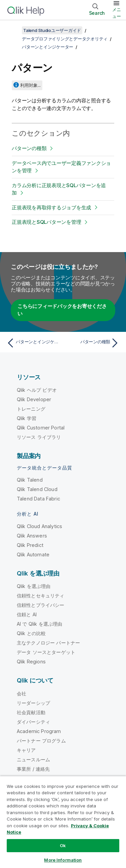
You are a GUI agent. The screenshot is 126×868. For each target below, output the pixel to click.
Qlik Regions (31, 662)
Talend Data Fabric (38, 499)
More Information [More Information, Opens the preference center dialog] (63, 860)
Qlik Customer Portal (41, 428)
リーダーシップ (33, 703)
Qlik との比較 (31, 633)
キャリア (26, 750)
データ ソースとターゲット (46, 652)
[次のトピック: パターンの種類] (93, 343)
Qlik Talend (30, 480)
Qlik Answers (32, 536)
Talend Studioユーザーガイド (52, 30)
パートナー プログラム (41, 741)
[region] (63, 822)
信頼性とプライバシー (41, 605)
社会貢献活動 (31, 712)
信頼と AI (27, 614)
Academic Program (39, 731)
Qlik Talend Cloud (37, 489)
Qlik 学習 (27, 418)
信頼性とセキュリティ (41, 596)
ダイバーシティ (33, 722)
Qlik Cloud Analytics (39, 526)
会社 (22, 693)
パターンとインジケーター (48, 47)
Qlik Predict (30, 545)
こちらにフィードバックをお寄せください (62, 310)
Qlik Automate (33, 554)
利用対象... (30, 85)
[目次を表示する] (13, 30)
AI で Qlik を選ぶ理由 (39, 624)
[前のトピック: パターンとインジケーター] (33, 343)
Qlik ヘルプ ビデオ (37, 390)
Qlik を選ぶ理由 (34, 586)
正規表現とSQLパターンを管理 (46, 222)
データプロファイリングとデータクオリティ (65, 39)
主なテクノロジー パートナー (48, 643)
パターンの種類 (29, 148)
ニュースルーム (33, 759)
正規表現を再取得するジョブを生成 (51, 207)
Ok (63, 845)
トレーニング (31, 409)
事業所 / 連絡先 (33, 769)
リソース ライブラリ (39, 437)
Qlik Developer (34, 399)
